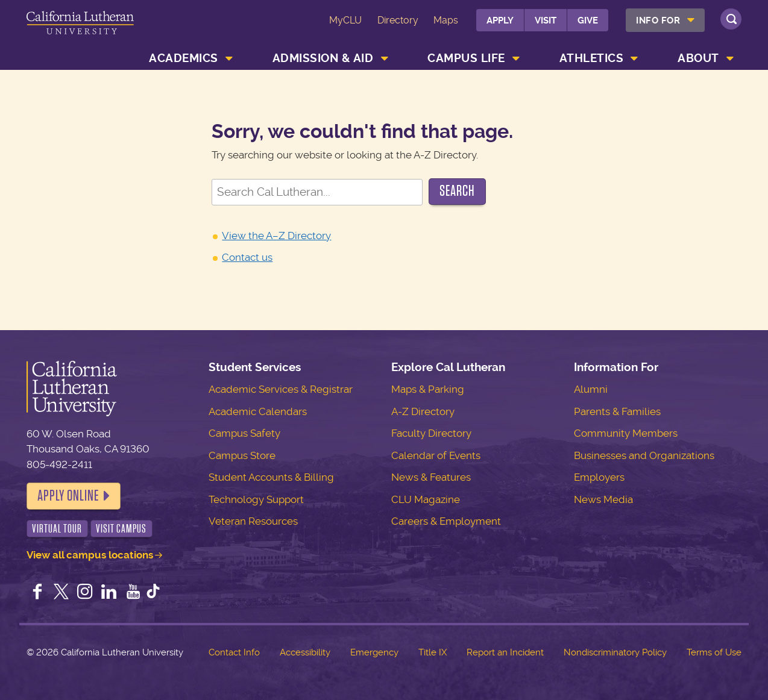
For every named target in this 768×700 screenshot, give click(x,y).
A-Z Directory (423, 411)
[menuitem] (665, 20)
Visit (546, 20)
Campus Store (242, 455)
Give (588, 20)
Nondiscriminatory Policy (615, 652)
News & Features (431, 477)
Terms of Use (714, 652)
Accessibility (305, 652)
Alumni (591, 389)
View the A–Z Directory (276, 236)
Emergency (374, 652)
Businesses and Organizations (644, 455)
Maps (446, 20)
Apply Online (68, 496)
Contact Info (234, 652)
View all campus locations (90, 555)
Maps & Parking (428, 389)
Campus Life (466, 58)
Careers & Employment (446, 521)
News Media (603, 499)
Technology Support (256, 499)
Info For (658, 20)
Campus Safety (244, 433)
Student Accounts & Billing (271, 477)
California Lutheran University (80, 29)
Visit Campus (121, 529)
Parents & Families (617, 411)
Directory (398, 20)
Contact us (247, 257)
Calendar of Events (436, 455)
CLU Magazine (426, 499)
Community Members (626, 433)
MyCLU (345, 20)
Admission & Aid (323, 58)
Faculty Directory (431, 433)
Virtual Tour (57, 529)
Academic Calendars (258, 411)
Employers (599, 477)
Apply (500, 20)
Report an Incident (505, 652)
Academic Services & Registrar (281, 389)
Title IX (433, 652)
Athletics (592, 58)
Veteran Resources (253, 521)
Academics (184, 58)
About (698, 58)
